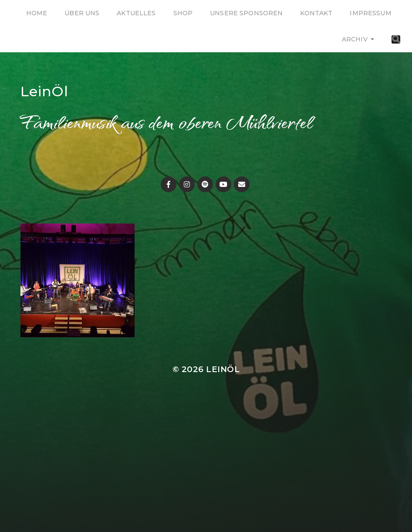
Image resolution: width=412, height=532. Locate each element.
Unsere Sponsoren (246, 13)
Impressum (370, 13)
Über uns (82, 13)
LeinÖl (44, 91)
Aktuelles (136, 13)
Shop (183, 13)
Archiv (355, 39)
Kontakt (316, 13)
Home (37, 13)
